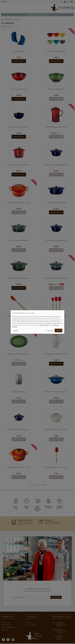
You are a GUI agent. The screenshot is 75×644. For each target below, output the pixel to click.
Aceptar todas (58, 330)
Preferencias (16, 330)
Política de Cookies (45, 325)
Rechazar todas (50, 330)
